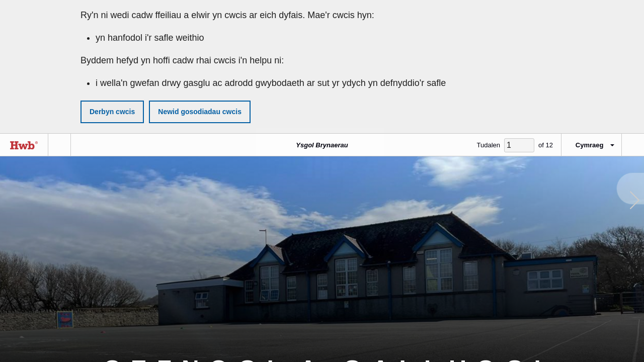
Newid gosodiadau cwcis (200, 112)
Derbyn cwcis (112, 112)
